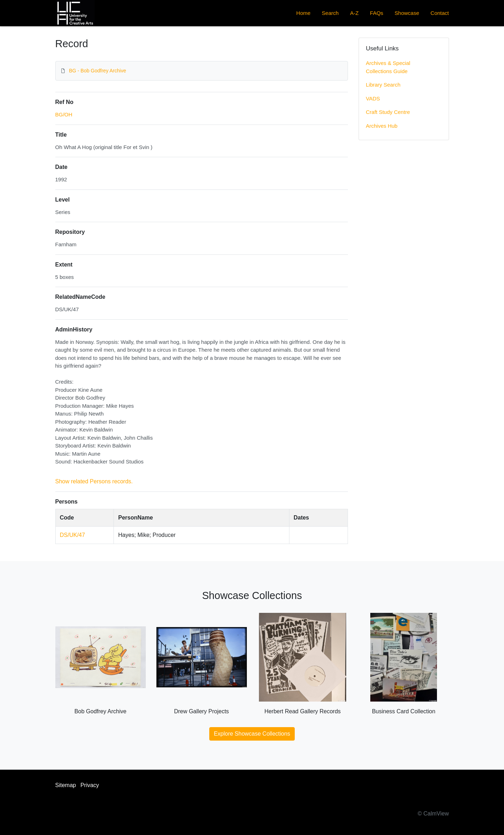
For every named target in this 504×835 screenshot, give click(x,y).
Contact (440, 13)
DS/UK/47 (73, 535)
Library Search (383, 85)
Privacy (90, 785)
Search (330, 13)
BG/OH (64, 114)
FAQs (377, 13)
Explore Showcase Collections (252, 734)
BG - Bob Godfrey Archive (97, 71)
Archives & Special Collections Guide (388, 67)
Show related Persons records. (94, 481)
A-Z (354, 13)
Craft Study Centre (388, 112)
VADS (373, 98)
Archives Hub (382, 126)
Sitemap (66, 785)
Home (303, 13)
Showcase (407, 13)
